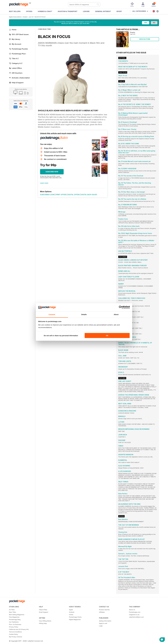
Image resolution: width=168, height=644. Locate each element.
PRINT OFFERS (61, 195)
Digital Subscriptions (15, 17)
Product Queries (104, 610)
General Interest (103, 11)
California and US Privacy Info (19, 629)
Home (13, 30)
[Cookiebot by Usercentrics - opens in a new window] (120, 307)
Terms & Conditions (15, 632)
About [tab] (116, 314)
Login (101, 626)
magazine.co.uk (134, 615)
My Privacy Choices (16, 637)
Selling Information (105, 621)
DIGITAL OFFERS (74, 195)
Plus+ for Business (15, 624)
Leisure (86, 11)
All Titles (12, 610)
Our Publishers (14, 622)
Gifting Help (43, 623)
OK (107, 336)
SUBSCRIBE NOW (52, 172)
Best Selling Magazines (17, 615)
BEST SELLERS (15, 11)
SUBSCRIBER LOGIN (47, 195)
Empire (25, 17)
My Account (15, 44)
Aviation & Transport (68, 11)
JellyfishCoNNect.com (136, 617)
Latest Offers (15, 68)
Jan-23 (31, 17)
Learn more (44, 183)
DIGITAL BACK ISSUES (89, 195)
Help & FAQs (43, 610)
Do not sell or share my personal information (61, 336)
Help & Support (16, 83)
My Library (15, 39)
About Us (132, 610)
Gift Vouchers (16, 73)
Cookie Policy (13, 634)
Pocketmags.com (135, 612)
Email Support (44, 612)
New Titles (12, 612)
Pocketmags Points (75, 617)
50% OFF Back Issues (19, 34)
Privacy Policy (14, 627)
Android (72, 612)
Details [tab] (84, 314)
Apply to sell (103, 623)
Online (71, 615)
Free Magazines (14, 617)
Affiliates (102, 612)
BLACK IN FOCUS (40, 17)
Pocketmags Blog (15, 619)
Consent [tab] (52, 314)
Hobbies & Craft (45, 11)
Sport (119, 11)
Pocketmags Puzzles (18, 49)
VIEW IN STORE (145, 39)
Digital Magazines (75, 619)
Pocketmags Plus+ (18, 54)
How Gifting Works (45, 621)
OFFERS (29, 11)
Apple (71, 610)
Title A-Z (14, 59)
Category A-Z (16, 63)
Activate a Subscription (19, 78)
